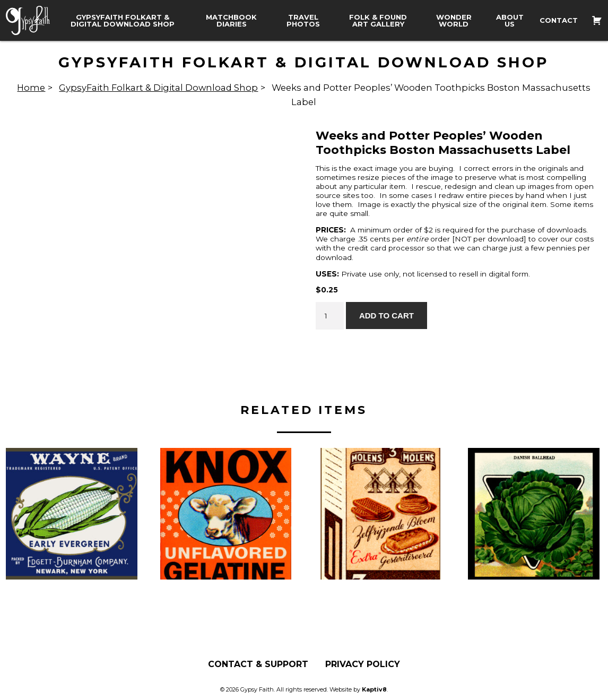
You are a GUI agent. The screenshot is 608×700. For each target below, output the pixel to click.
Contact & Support (258, 664)
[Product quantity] (329, 316)
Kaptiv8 (374, 689)
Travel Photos (303, 21)
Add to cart (386, 316)
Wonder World (454, 21)
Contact (559, 20)
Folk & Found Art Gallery (378, 21)
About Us (510, 21)
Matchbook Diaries (231, 21)
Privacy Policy (363, 664)
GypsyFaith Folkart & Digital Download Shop (123, 21)
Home (31, 88)
